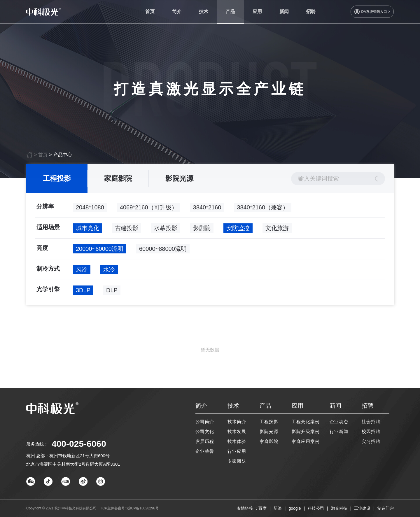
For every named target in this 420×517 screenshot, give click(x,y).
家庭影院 (118, 182)
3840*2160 (207, 211)
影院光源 (179, 182)
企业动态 (339, 422)
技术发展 (237, 431)
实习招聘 (371, 441)
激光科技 (339, 508)
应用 (257, 12)
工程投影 (57, 182)
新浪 (278, 508)
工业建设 (362, 508)
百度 (262, 508)
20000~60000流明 (100, 253)
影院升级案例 (306, 431)
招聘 (311, 12)
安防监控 (238, 232)
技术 (204, 12)
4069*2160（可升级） (149, 211)
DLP (112, 294)
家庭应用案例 (306, 441)
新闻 (284, 12)
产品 (230, 12)
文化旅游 (277, 232)
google (295, 508)
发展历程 (205, 441)
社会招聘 (371, 422)
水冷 (109, 273)
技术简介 (237, 422)
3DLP (83, 294)
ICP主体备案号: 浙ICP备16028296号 (130, 508)
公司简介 (205, 422)
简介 (177, 12)
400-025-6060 (79, 444)
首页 (150, 12)
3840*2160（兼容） (263, 211)
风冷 (82, 273)
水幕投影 (166, 232)
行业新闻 (339, 431)
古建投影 (127, 232)
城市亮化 (87, 232)
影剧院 (202, 232)
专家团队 (237, 461)
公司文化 (205, 431)
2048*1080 (90, 211)
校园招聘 (371, 431)
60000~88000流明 (163, 253)
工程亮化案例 (306, 422)
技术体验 (237, 441)
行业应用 (237, 451)
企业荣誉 (205, 451)
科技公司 (316, 508)
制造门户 (386, 508)
